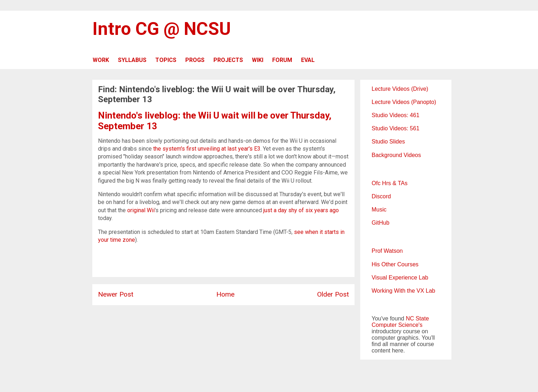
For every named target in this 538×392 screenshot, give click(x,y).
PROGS (195, 60)
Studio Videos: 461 (395, 115)
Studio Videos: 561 (395, 128)
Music (379, 210)
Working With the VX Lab (403, 291)
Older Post (333, 294)
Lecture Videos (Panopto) (404, 102)
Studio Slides (388, 142)
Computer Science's (397, 325)
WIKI (258, 60)
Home (225, 294)
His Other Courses (395, 264)
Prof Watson (387, 251)
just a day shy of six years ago (301, 210)
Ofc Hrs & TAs (390, 183)
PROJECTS (228, 60)
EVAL (308, 60)
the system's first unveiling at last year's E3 (207, 149)
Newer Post (116, 294)
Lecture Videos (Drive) (400, 89)
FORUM (282, 60)
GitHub (381, 223)
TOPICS (166, 60)
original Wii (141, 210)
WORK (101, 60)
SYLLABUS (132, 60)
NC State (417, 318)
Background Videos (396, 155)
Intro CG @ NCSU (162, 29)
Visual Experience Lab (400, 278)
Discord (381, 196)
